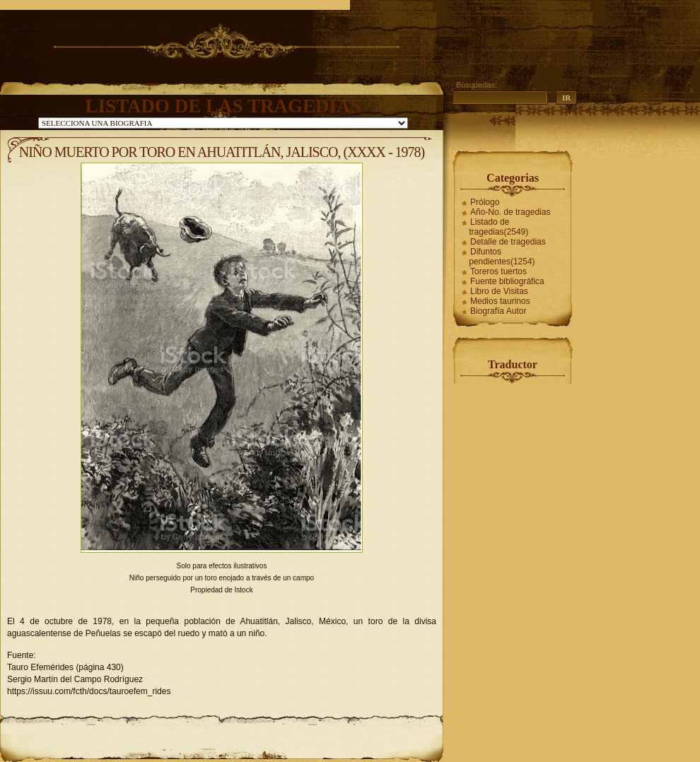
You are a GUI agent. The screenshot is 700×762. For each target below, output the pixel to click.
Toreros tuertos (498, 271)
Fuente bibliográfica (507, 281)
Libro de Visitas (499, 291)
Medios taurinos (500, 301)
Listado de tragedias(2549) (498, 227)
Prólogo (485, 202)
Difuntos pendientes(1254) (502, 257)
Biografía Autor (498, 311)
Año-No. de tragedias (510, 212)
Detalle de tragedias (508, 242)
